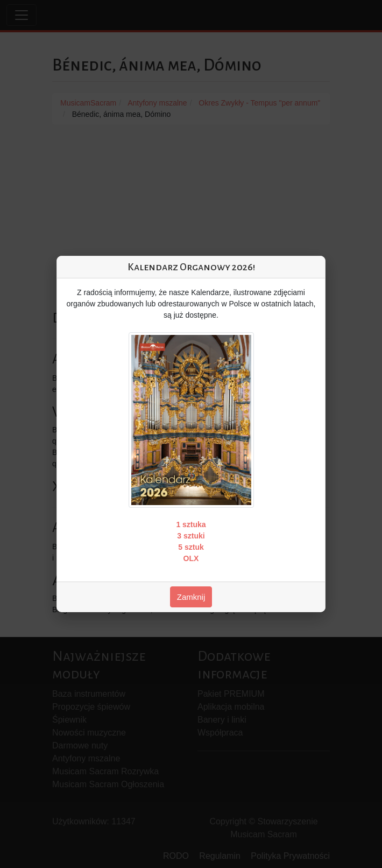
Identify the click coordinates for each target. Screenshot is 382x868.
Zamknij (191, 597)
